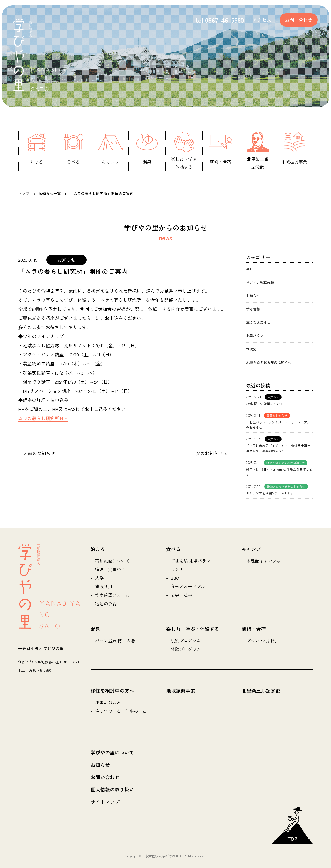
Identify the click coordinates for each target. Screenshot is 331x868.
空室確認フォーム (112, 595)
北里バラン (255, 336)
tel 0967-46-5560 (220, 20)
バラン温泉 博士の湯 (115, 640)
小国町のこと (108, 702)
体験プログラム (186, 649)
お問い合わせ (299, 20)
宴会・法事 (181, 595)
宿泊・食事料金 (110, 569)
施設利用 (104, 586)
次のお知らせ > (211, 453)
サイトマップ (105, 802)
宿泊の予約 (106, 603)
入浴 (99, 578)
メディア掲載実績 (260, 282)
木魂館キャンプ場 (263, 561)
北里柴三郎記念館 (261, 690)
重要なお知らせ (258, 322)
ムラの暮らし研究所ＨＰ (43, 418)
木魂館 (251, 349)
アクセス (262, 20)
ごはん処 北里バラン (191, 561)
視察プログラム (186, 640)
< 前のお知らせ (39, 453)
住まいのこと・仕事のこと (121, 711)
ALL (249, 269)
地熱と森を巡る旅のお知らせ (269, 362)
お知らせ (253, 295)
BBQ (175, 578)
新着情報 (253, 309)
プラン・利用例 (261, 640)
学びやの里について (112, 752)
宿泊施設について (112, 561)
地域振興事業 (181, 690)
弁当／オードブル (188, 586)
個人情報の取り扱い (112, 789)
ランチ (177, 569)
